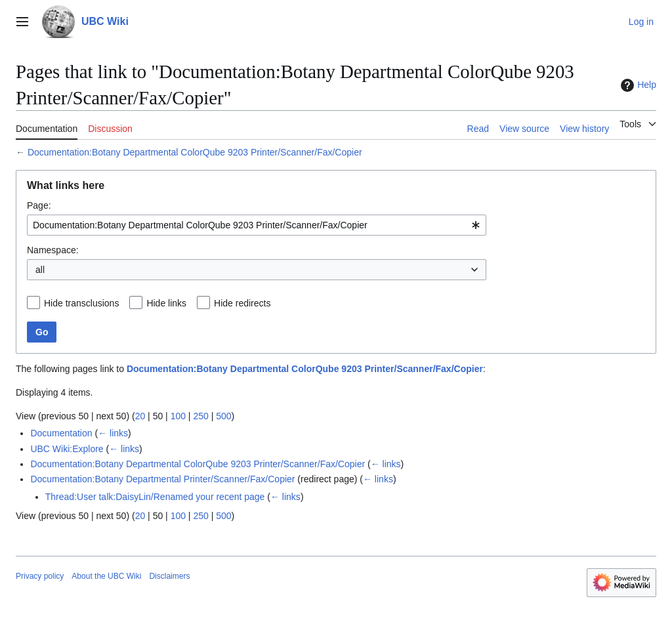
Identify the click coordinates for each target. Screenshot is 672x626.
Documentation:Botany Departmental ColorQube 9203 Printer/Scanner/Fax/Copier (195, 152)
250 (200, 416)
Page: (39, 205)
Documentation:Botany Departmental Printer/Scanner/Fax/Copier (162, 479)
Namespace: (53, 250)
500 (223, 416)
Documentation (61, 433)
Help (637, 85)
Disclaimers (169, 576)
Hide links (166, 303)
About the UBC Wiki (106, 576)
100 (178, 416)
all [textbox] (40, 270)
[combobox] (257, 225)
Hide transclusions (81, 303)
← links (113, 433)
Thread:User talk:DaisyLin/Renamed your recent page (155, 497)
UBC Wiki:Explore (67, 449)
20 (140, 416)
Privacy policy (40, 576)
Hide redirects (242, 303)
